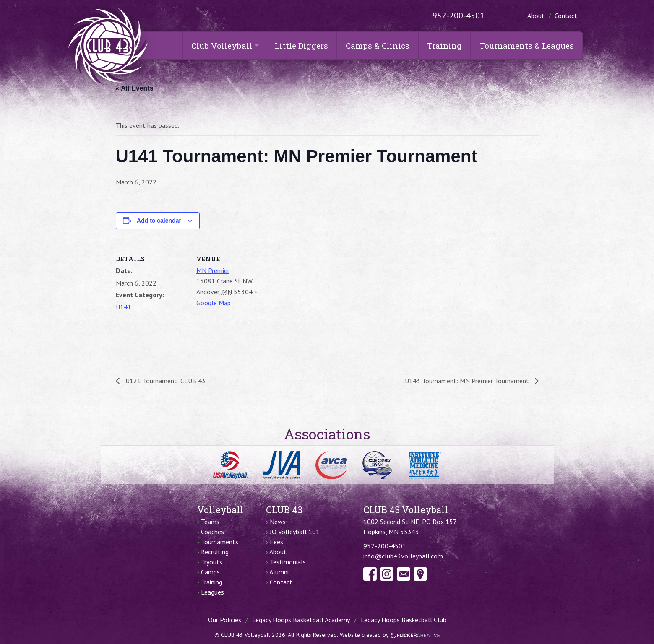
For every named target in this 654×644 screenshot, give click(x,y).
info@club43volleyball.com (403, 556)
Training (444, 45)
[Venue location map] (321, 301)
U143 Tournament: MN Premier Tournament (468, 381)
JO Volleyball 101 (295, 532)
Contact (566, 16)
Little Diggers (301, 45)
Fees (276, 542)
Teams (210, 522)
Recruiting (215, 552)
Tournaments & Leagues (527, 45)
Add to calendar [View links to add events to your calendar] (159, 221)
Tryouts (212, 562)
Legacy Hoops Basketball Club (404, 620)
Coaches (212, 532)
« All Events (135, 88)
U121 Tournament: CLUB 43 (165, 381)
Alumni (279, 572)
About (536, 16)
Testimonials (288, 562)
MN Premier (213, 270)
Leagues (212, 592)
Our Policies (225, 620)
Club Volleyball (222, 45)
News (278, 522)
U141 (124, 307)
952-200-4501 (459, 16)
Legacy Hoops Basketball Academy (301, 620)
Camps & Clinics (378, 45)
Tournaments (220, 542)
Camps (210, 572)
